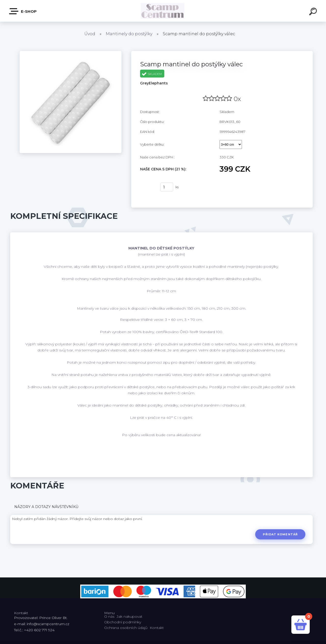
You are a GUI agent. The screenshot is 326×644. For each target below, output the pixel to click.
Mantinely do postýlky (129, 34)
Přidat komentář (280, 534)
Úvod (90, 34)
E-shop (23, 11)
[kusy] (167, 187)
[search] (314, 12)
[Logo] (163, 11)
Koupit (147, 187)
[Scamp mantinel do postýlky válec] (71, 53)
